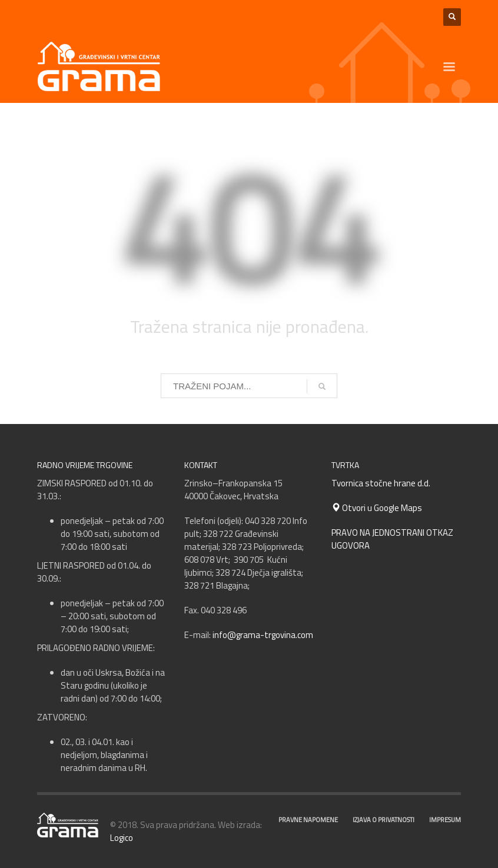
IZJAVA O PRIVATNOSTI (384, 820)
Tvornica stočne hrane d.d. (381, 483)
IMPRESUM (445, 820)
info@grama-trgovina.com (263, 635)
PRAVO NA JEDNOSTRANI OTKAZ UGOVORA (392, 539)
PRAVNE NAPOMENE (308, 820)
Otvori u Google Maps (377, 508)
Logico (122, 838)
